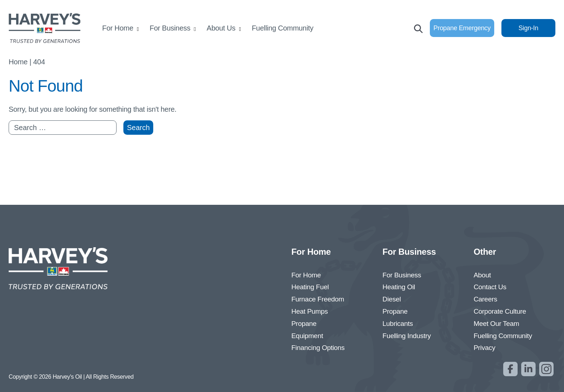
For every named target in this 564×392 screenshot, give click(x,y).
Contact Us (490, 287)
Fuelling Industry (406, 336)
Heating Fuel (310, 287)
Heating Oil (399, 287)
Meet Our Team (497, 324)
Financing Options (318, 348)
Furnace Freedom (318, 299)
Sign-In (529, 28)
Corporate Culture (500, 311)
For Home (118, 28)
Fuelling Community (283, 28)
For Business (170, 28)
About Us (221, 28)
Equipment (307, 336)
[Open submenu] (138, 29)
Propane (304, 324)
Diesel (392, 299)
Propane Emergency (462, 28)
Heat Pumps (310, 311)
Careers (485, 299)
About (482, 275)
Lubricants (398, 324)
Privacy (485, 348)
